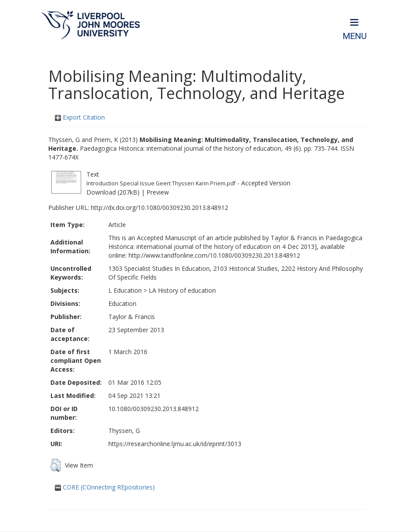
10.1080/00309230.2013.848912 (154, 409)
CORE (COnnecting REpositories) (105, 487)
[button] (55, 465)
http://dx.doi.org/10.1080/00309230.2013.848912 (159, 207)
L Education (125, 290)
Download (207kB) (113, 192)
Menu (355, 36)
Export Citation (80, 117)
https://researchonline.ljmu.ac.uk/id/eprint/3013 (175, 444)
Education (122, 303)
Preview (158, 192)
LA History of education (182, 290)
